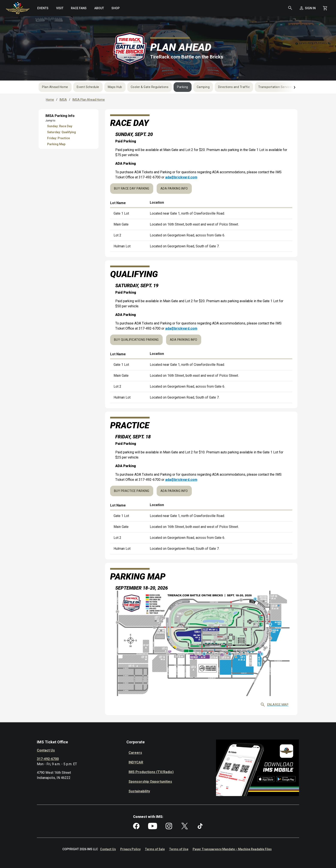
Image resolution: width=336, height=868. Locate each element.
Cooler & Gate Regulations (150, 87)
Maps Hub (115, 87)
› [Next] (295, 87)
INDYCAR (136, 762)
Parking (183, 87)
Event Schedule (88, 87)
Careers (135, 753)
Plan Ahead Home (55, 87)
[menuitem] (43, 8)
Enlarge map (275, 705)
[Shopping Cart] (325, 8)
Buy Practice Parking (132, 491)
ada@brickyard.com (181, 177)
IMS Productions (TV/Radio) (151, 772)
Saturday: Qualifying (61, 132)
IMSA (63, 100)
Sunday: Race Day (60, 126)
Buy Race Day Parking (132, 188)
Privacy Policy (130, 849)
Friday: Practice (58, 138)
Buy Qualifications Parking (136, 340)
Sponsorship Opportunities (150, 782)
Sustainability (139, 791)
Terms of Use (179, 849)
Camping (203, 87)
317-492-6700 (48, 759)
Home (50, 100)
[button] (290, 8)
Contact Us (46, 750)
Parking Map (56, 144)
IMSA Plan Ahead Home (89, 100)
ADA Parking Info (174, 188)
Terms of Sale (155, 849)
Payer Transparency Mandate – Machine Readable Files (232, 849)
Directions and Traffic (234, 87)
